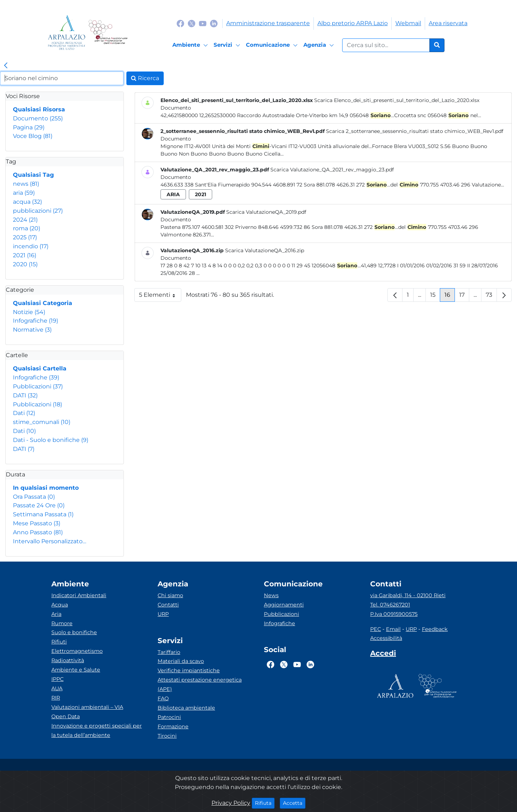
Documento (38, 118)
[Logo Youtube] (203, 23)
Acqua (60, 605)
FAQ (163, 698)
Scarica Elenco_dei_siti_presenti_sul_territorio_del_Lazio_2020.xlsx (397, 100)
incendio (31, 246)
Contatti (168, 605)
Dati (24, 413)
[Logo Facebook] (180, 23)
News (271, 595)
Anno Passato (38, 532)
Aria (56, 614)
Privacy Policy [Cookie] (231, 803)
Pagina (29, 127)
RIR (56, 698)
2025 (25, 237)
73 (491, 297)
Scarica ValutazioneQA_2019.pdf (266, 212)
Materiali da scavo (181, 661)
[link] (6, 66)
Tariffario (169, 652)
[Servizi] (228, 45)
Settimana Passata (43, 514)
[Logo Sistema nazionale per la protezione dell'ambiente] (108, 33)
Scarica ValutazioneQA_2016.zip (265, 250)
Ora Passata (34, 497)
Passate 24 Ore (39, 505)
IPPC (57, 679)
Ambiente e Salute (76, 670)
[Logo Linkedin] (214, 23)
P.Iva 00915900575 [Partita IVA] (394, 614)
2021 (25, 255)
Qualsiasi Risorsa (39, 109)
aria (24, 193)
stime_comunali (42, 422)
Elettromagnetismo (77, 651)
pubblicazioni (38, 211)
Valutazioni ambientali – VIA (87, 707)
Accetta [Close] (294, 803)
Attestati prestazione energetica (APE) (200, 684)
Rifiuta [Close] (265, 803)
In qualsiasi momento (46, 488)
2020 (25, 264)
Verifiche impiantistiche (189, 670)
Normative (32, 330)
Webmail (408, 23)
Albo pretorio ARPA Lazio (353, 23)
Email (393, 629)
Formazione (173, 726)
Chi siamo (170, 595)
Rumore (62, 623)
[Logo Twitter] (192, 23)
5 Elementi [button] (160, 297)
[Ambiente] (191, 45)
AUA (57, 688)
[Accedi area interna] (383, 655)
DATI (25, 395)
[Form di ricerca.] (386, 45)
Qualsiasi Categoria (43, 303)
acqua (27, 202)
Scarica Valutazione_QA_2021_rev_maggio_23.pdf (332, 170)
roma (27, 228)
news (26, 184)
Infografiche (36, 321)
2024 (25, 220)
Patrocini (169, 717)
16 (450, 297)
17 (464, 297)
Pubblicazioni (38, 386)
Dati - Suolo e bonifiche (51, 440)
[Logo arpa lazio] (67, 33)
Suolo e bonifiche (74, 632)
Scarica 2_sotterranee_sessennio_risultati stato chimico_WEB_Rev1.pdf (415, 131)
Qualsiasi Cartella (40, 368)
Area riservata (448, 23)
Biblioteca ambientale (186, 708)
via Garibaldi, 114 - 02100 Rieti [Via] (408, 595)
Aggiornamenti (284, 605)
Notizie (29, 312)
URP (163, 614)
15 (435, 297)
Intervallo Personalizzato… (50, 541)
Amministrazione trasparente (268, 23)
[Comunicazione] (273, 45)
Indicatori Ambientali (79, 595)
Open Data (66, 716)
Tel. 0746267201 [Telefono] (390, 605)
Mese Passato (37, 523)
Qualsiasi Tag (33, 175)
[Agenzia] (320, 45)
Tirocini (167, 736)
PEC (376, 629)
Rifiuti (59, 642)
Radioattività (68, 660)
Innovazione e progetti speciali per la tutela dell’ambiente (97, 730)
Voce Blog (33, 136)
